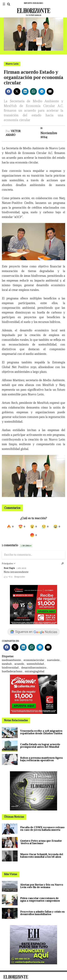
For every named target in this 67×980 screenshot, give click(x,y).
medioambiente (11, 660)
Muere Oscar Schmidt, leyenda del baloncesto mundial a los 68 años (42, 856)
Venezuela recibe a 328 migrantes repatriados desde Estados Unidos (41, 732)
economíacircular (34, 660)
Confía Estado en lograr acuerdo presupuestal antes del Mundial (40, 746)
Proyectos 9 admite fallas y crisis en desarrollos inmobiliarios (42, 913)
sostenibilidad (35, 664)
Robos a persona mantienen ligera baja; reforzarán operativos (41, 759)
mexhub (7, 664)
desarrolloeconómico (34, 668)
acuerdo (19, 664)
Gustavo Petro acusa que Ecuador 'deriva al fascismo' (41, 842)
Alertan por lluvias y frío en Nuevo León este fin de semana (42, 886)
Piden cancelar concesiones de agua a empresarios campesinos (40, 899)
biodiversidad (10, 668)
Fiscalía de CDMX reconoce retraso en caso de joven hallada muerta (42, 829)
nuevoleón (53, 660)
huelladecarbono (12, 671)
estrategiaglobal (35, 671)
